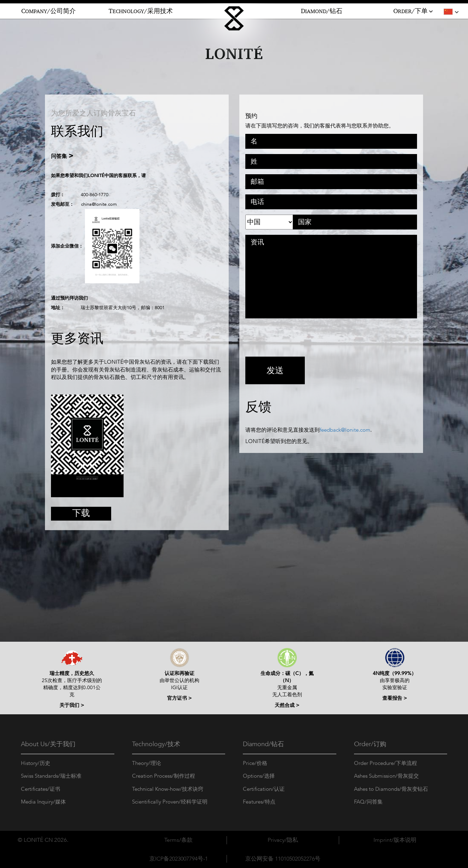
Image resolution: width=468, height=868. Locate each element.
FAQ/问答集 (368, 802)
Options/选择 (259, 776)
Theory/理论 (147, 763)
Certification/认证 (264, 789)
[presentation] (299, 337)
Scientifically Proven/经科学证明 (170, 802)
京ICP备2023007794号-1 (179, 859)
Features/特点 (259, 802)
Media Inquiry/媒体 (43, 802)
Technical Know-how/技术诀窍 (168, 789)
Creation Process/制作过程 (164, 776)
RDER (414, 11)
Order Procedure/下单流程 (386, 763)
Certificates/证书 (41, 789)
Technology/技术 (156, 744)
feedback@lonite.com (345, 430)
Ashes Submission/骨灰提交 (386, 776)
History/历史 (36, 763)
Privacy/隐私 (283, 840)
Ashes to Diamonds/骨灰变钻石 (391, 789)
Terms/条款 (178, 840)
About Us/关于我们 (48, 744)
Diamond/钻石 (263, 744)
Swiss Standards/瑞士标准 (51, 776)
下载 (81, 513)
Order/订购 (370, 744)
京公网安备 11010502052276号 (283, 859)
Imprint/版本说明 (395, 840)
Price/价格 (255, 763)
